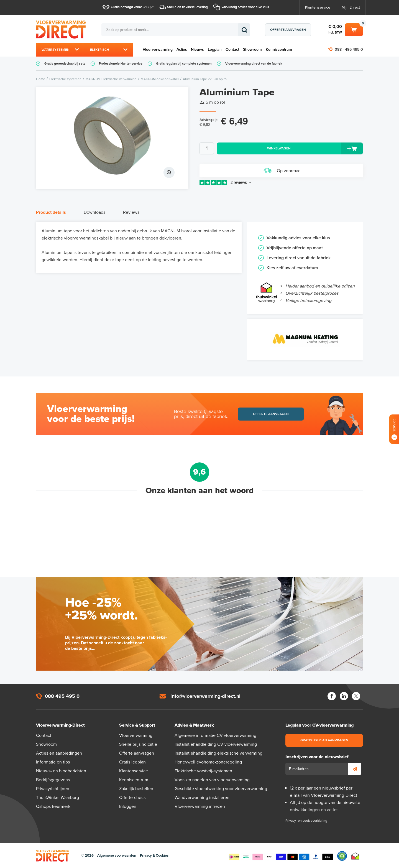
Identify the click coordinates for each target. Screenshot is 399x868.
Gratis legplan (132, 762)
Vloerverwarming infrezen (200, 806)
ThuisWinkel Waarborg (57, 798)
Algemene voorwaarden (117, 856)
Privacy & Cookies (154, 856)
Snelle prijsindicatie (138, 744)
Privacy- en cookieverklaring (306, 821)
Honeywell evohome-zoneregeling (208, 762)
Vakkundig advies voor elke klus (245, 7)
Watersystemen (56, 50)
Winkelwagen (354, 29)
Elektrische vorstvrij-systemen (203, 771)
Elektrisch (100, 50)
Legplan (215, 49)
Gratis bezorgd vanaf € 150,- (132, 7)
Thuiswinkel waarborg (355, 856)
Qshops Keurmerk (342, 856)
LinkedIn (344, 696)
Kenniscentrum (279, 49)
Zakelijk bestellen (136, 789)
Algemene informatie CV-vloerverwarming (215, 735)
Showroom (252, 49)
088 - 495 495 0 (349, 49)
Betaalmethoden (281, 856)
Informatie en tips (53, 762)
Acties (182, 49)
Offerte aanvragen (288, 30)
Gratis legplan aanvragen (324, 740)
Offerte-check (132, 798)
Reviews (131, 212)
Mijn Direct (351, 7)
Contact (232, 49)
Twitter (356, 696)
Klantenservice (318, 7)
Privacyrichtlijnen (53, 789)
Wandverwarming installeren (202, 798)
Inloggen (128, 806)
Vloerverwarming (158, 49)
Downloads (94, 212)
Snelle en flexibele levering (187, 7)
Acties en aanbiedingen (59, 753)
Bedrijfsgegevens (53, 780)
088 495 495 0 (62, 696)
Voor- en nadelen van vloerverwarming (212, 780)
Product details (51, 212)
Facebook (332, 696)
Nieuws (197, 49)
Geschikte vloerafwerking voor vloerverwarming (221, 789)
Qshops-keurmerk (53, 806)
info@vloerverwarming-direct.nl (205, 696)
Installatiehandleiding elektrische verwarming (218, 753)
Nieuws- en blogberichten (61, 771)
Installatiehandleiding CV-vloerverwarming (216, 744)
